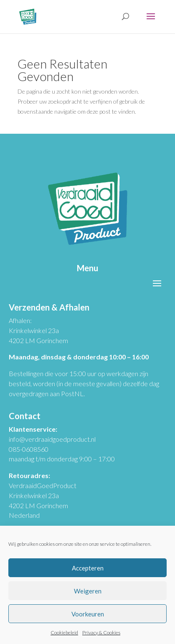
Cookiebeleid (64, 633)
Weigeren (88, 591)
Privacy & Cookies (101, 633)
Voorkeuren (88, 614)
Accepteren (88, 568)
